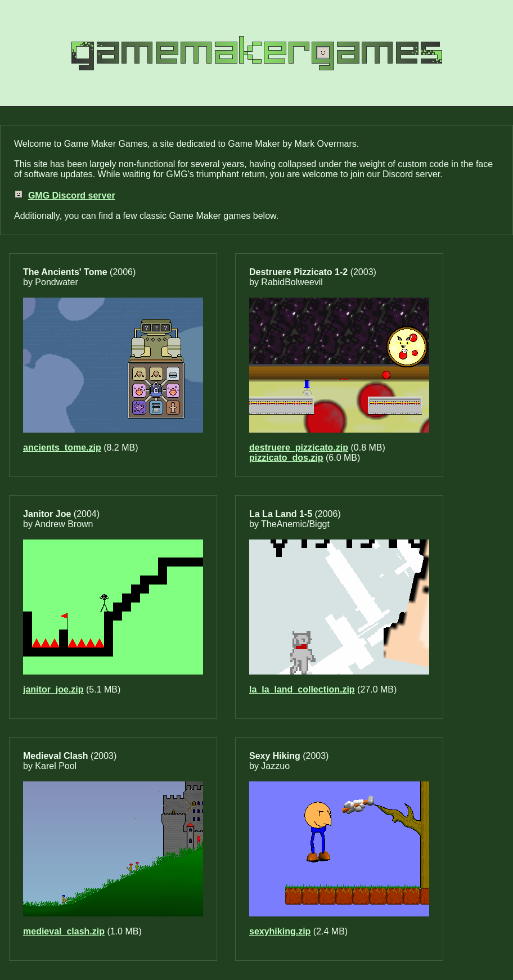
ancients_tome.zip (62, 448)
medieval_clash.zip (64, 931)
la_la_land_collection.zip (302, 689)
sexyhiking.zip (280, 931)
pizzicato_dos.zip (286, 458)
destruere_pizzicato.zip (299, 448)
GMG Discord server (72, 195)
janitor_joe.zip (53, 689)
